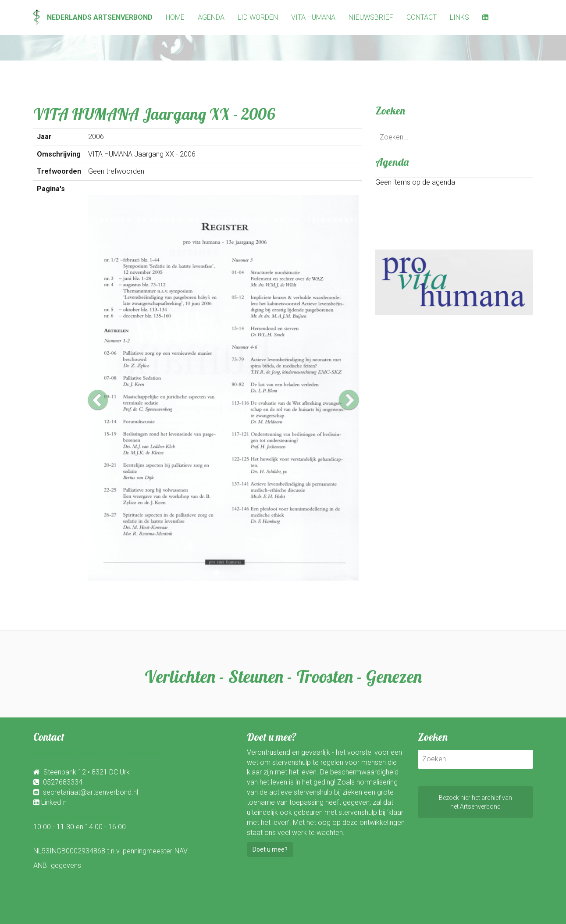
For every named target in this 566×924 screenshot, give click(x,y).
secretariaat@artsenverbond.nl (91, 792)
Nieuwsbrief (371, 17)
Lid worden (258, 17)
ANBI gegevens (57, 865)
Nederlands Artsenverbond (93, 17)
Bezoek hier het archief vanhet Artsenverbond (475, 802)
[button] (109, 388)
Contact (422, 17)
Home (175, 17)
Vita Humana (313, 17)
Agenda (211, 17)
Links (459, 17)
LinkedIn (54, 802)
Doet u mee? (270, 849)
